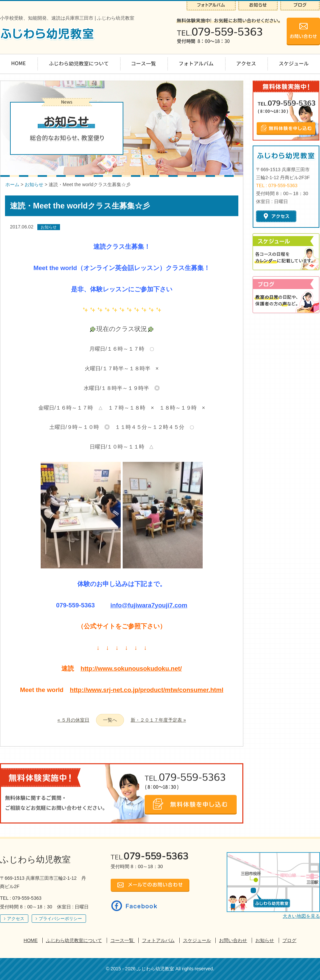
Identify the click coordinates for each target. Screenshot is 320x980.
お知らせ (34, 184)
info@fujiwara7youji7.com (149, 605)
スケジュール (197, 940)
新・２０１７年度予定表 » (158, 720)
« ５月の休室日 (73, 720)
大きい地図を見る (301, 916)
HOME (31, 940)
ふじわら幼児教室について (74, 940)
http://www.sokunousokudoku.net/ (131, 668)
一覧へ (110, 720)
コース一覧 (123, 940)
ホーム (12, 184)
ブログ (289, 940)
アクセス (16, 919)
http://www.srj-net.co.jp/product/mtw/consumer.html (147, 690)
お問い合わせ (233, 940)
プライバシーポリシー (60, 919)
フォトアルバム (158, 940)
